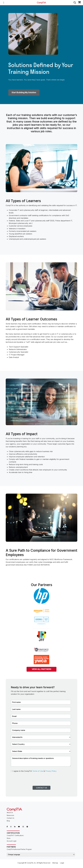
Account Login (12, 841)
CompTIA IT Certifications (15, 835)
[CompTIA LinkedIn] (15, 827)
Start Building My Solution (24, 93)
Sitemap (55, 863)
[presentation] (27, 782)
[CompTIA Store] (79, 3)
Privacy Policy (51, 771)
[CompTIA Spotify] (27, 827)
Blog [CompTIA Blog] (8, 821)
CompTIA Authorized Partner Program (19, 849)
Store (9, 838)
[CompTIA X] (11, 827)
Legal (62, 863)
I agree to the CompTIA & (34, 771)
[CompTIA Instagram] (23, 827)
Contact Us (41, 788)
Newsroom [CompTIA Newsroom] (10, 815)
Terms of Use (38, 771)
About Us (10, 813)
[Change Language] (41, 855)
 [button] (75, 3)
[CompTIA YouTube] (19, 827)
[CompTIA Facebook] (7, 827)
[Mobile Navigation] (4, 3)
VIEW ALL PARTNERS (41, 669)
